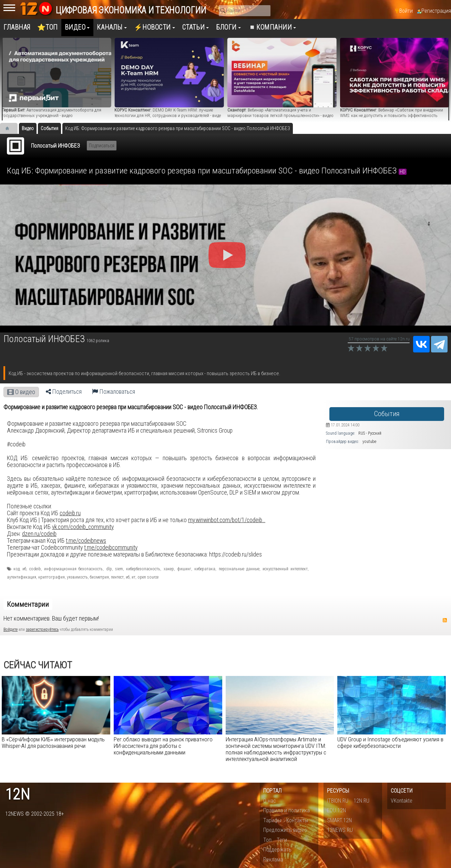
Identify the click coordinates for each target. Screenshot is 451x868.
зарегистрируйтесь (42, 629)
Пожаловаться (114, 392)
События (387, 414)
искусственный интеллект (285, 569)
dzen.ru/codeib (39, 534)
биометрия (99, 577)
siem (119, 569)
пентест (117, 577)
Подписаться (102, 146)
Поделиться (64, 392)
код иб (20, 569)
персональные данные (239, 569)
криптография (52, 577)
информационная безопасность (73, 569)
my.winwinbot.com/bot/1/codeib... (227, 520)
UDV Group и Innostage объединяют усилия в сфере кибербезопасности (390, 743)
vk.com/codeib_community (83, 527)
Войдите (11, 629)
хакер (169, 569)
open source (148, 577)
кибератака (205, 569)
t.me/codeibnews (86, 541)
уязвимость (77, 577)
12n (18, 795)
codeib (35, 569)
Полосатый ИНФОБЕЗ (55, 146)
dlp (109, 569)
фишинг (184, 569)
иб (128, 577)
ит (134, 577)
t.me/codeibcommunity (111, 548)
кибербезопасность (143, 569)
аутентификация (22, 577)
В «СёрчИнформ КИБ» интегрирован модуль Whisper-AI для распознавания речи (53, 743)
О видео (21, 392)
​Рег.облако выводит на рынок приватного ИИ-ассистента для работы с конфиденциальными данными (163, 746)
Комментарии (28, 604)
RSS (445, 620)
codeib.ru (70, 513)
